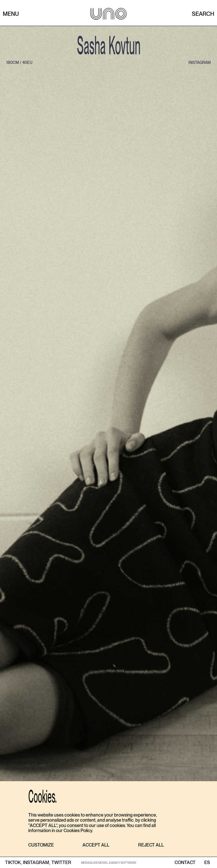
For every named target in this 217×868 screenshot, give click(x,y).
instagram (200, 62)
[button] (41, 845)
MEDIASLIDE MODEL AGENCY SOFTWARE (109, 863)
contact (185, 863)
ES (207, 863)
